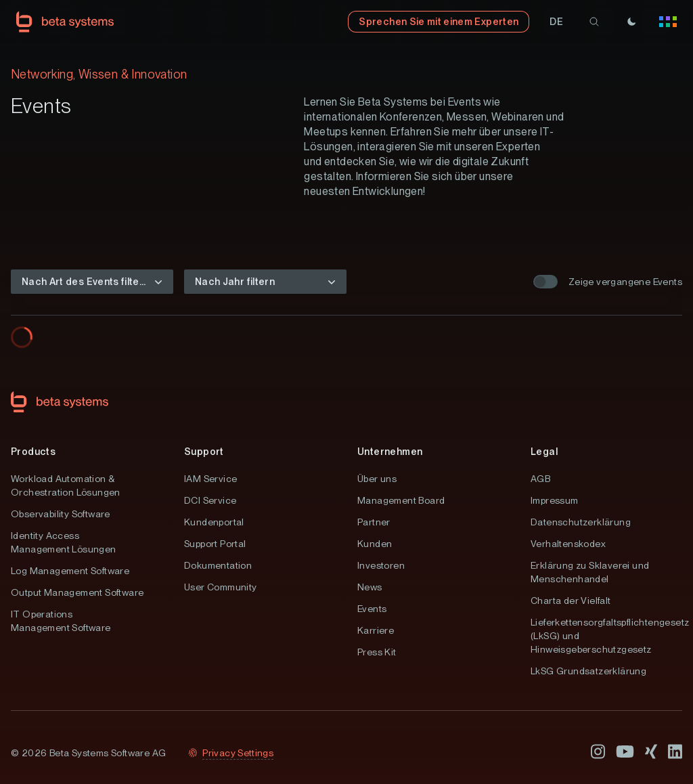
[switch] (545, 282)
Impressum (555, 500)
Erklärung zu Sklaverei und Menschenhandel (590, 572)
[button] (556, 22)
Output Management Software (77, 592)
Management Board (401, 500)
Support (204, 452)
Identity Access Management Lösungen (64, 542)
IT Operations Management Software (61, 621)
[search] (594, 22)
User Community (221, 587)
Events (372, 609)
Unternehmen (390, 452)
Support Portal (215, 544)
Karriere (376, 630)
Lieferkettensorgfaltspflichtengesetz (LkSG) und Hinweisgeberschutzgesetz (606, 636)
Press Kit (377, 652)
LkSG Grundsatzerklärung (588, 671)
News (370, 587)
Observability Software (61, 514)
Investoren (381, 565)
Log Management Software (70, 571)
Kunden (375, 544)
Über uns (377, 479)
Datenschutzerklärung (581, 522)
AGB (540, 479)
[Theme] (631, 22)
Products (33, 452)
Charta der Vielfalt (571, 601)
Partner (374, 522)
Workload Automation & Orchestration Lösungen (66, 485)
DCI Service (210, 500)
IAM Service (210, 479)
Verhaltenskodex (568, 544)
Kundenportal (214, 522)
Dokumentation (218, 565)
